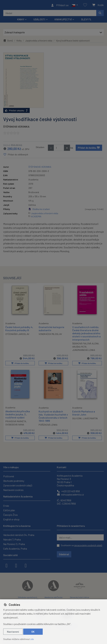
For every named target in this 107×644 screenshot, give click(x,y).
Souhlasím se (82, 545)
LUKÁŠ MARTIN (90, 419)
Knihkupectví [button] (63, 20)
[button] (75, 6)
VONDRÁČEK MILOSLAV (50, 335)
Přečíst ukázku (16, 111)
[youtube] (26, 565)
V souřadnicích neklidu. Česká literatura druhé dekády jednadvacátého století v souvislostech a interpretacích (86, 334)
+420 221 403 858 (68, 491)
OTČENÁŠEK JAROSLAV (17, 335)
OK (33, 632)
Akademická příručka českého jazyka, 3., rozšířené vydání (18, 415)
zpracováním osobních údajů (88, 545)
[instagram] (16, 565)
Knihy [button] (21, 20)
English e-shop (11, 519)
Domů (8, 42)
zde (32, 639)
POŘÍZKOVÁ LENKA (48, 425)
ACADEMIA (36, 217)
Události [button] (39, 20)
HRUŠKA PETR (79, 348)
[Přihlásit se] (60, 6)
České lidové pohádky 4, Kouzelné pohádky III (19, 329)
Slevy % (86, 20)
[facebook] (6, 565)
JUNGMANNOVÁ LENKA (84, 351)
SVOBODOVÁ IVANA (15, 425)
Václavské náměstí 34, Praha (19, 535)
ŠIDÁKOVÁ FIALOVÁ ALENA (85, 344)
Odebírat (64, 554)
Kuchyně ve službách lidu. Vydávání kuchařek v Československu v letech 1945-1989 (53, 417)
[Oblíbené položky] (85, 6)
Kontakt (62, 467)
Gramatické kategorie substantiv (51, 330)
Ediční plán (9, 510)
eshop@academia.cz (70, 494)
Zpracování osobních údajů (18, 485)
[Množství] (59, 149)
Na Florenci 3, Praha (14, 544)
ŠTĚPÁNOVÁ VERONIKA (16, 127)
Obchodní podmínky (14, 481)
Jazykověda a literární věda (39, 42)
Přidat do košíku (89, 149)
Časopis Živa (10, 515)
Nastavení (13, 632)
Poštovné (9, 476)
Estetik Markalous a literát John (84, 414)
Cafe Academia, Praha (15, 549)
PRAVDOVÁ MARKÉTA (16, 422)
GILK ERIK (77, 419)
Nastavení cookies (13, 490)
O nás (6, 506)
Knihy (19, 42)
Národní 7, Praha (12, 539)
